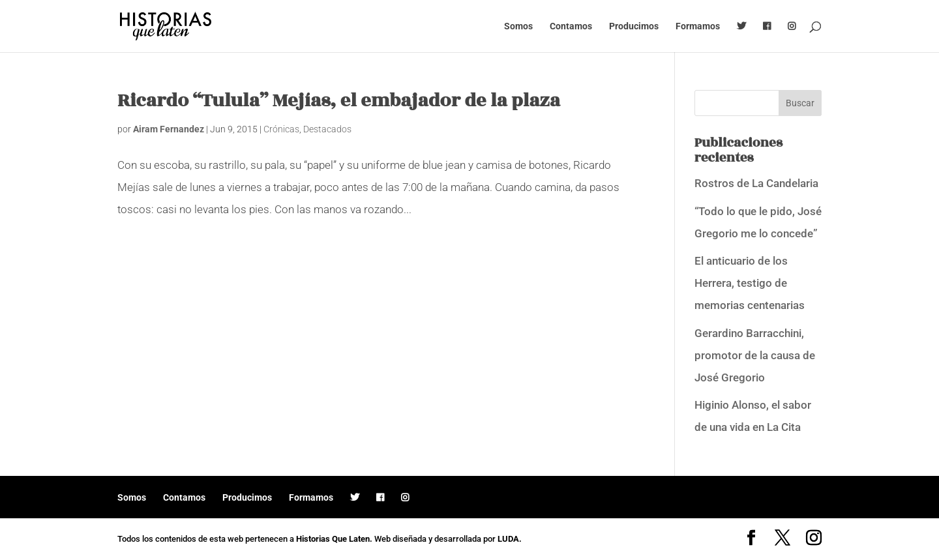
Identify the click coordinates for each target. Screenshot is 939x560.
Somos (518, 26)
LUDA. (510, 539)
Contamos (571, 26)
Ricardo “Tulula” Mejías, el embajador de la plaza (339, 101)
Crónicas (281, 129)
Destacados (327, 129)
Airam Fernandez (169, 129)
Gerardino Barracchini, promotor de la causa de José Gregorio (755, 355)
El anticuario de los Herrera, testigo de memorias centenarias (750, 283)
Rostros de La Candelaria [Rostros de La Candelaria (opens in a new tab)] (756, 183)
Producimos (634, 26)
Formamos (698, 26)
